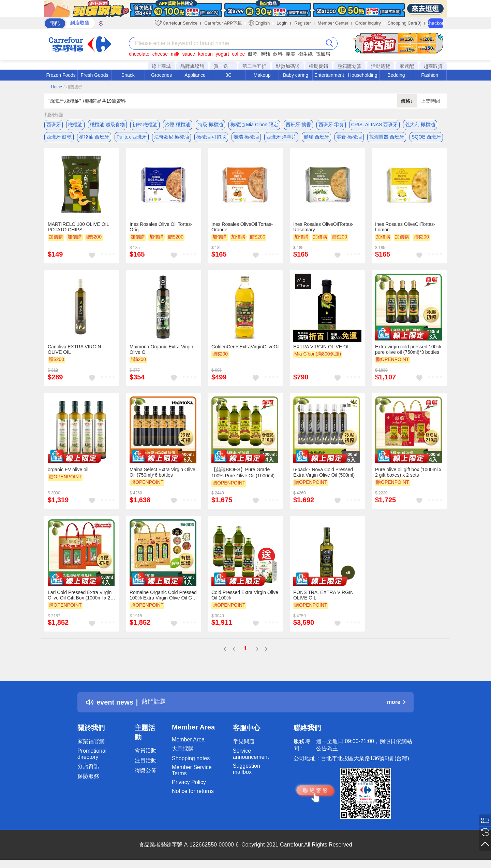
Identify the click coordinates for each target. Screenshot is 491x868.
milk (175, 54)
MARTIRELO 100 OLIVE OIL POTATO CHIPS (78, 230)
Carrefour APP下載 (223, 23)
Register (302, 23)
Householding (363, 75)
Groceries (161, 75)
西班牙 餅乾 (59, 138)
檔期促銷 (318, 66)
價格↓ (407, 101)
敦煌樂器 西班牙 (387, 138)
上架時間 (430, 101)
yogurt (222, 54)
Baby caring (296, 75)
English (259, 23)
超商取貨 (433, 66)
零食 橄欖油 (349, 138)
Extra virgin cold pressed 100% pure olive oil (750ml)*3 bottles (408, 352)
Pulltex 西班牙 (132, 138)
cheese (160, 54)
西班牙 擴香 (298, 125)
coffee (238, 54)
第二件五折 (254, 66)
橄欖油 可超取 (211, 138)
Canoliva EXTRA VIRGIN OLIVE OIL (74, 352)
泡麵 (265, 54)
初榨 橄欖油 (145, 125)
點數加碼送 (288, 66)
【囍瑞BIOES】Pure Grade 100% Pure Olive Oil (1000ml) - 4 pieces (244, 475)
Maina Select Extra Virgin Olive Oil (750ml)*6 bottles (162, 475)
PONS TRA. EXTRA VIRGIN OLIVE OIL (323, 598)
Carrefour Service (176, 23)
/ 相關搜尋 (73, 87)
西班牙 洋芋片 (281, 138)
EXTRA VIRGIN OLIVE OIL (322, 350)
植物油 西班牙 (94, 138)
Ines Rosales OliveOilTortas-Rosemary (323, 230)
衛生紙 (306, 54)
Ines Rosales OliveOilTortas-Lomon (405, 230)
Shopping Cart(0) (405, 23)
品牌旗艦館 (192, 66)
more (396, 705)
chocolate (139, 54)
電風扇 (323, 54)
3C (228, 75)
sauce (189, 54)
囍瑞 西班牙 (316, 138)
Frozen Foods (61, 75)
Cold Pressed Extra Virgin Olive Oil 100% (245, 598)
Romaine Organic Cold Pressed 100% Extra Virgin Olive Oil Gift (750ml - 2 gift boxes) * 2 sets (163, 598)
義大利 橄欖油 (420, 125)
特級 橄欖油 (210, 125)
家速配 (407, 66)
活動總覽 (381, 66)
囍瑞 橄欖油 (246, 138)
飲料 (278, 54)
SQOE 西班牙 (426, 138)
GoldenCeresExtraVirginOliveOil (245, 350)
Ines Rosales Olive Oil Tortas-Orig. (161, 230)
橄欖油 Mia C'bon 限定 (254, 125)
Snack (128, 75)
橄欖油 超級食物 (107, 125)
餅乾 (253, 54)
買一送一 (223, 66)
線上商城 (161, 66)
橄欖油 (75, 125)
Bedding (396, 75)
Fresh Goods (95, 75)
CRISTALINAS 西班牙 (375, 125)
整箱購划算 (349, 66)
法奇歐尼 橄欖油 (172, 138)
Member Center (333, 23)
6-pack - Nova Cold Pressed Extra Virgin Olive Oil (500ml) (324, 475)
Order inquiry (368, 23)
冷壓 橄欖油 (178, 125)
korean (205, 54)
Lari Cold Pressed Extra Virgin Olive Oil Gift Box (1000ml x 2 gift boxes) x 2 (80, 598)
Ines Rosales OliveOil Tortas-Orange (242, 230)
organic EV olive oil (68, 472)
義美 (291, 54)
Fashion (430, 75)
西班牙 (54, 125)
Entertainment (329, 75)
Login (282, 23)
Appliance (195, 75)
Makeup (262, 75)
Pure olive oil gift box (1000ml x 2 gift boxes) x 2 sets (408, 475)
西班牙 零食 (331, 125)
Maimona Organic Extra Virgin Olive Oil (161, 352)
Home (57, 87)
